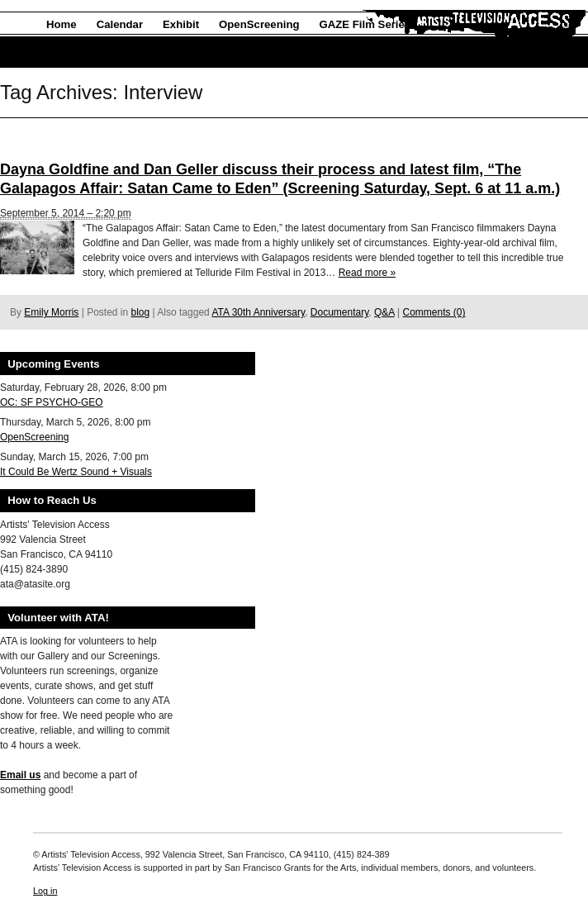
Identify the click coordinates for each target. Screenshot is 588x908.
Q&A (384, 312)
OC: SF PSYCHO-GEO (52, 402)
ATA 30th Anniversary (258, 312)
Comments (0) (434, 312)
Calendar (120, 24)
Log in (45, 891)
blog (141, 312)
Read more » (367, 273)
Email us (20, 775)
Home (62, 24)
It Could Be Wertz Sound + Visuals (76, 472)
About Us (71, 52)
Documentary (339, 312)
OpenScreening (259, 24)
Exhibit (181, 24)
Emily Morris (51, 312)
